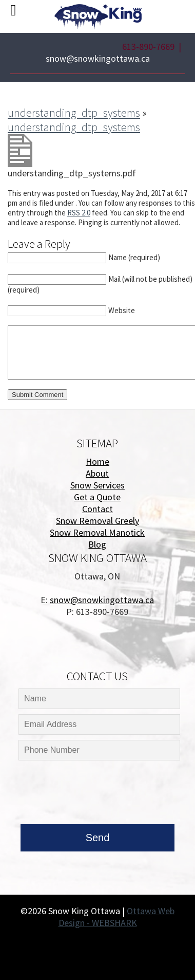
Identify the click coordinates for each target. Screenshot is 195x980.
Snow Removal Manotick (97, 532)
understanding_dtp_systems (74, 113)
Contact (98, 509)
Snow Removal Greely (98, 521)
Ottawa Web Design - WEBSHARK (117, 917)
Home (98, 461)
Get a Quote (97, 497)
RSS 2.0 (79, 213)
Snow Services (98, 485)
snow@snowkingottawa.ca (98, 58)
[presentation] (97, 795)
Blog (97, 544)
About (97, 473)
